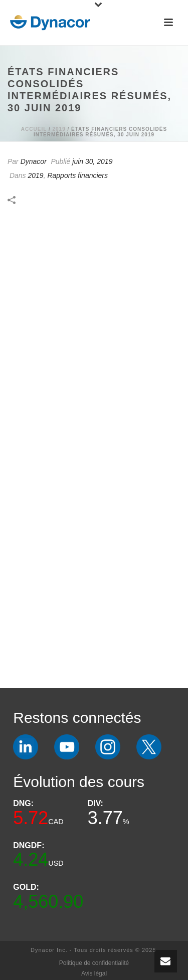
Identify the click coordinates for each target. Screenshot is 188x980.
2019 (59, 129)
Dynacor (34, 161)
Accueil (34, 129)
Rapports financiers (77, 175)
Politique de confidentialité (94, 963)
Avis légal (94, 973)
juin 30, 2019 (92, 161)
